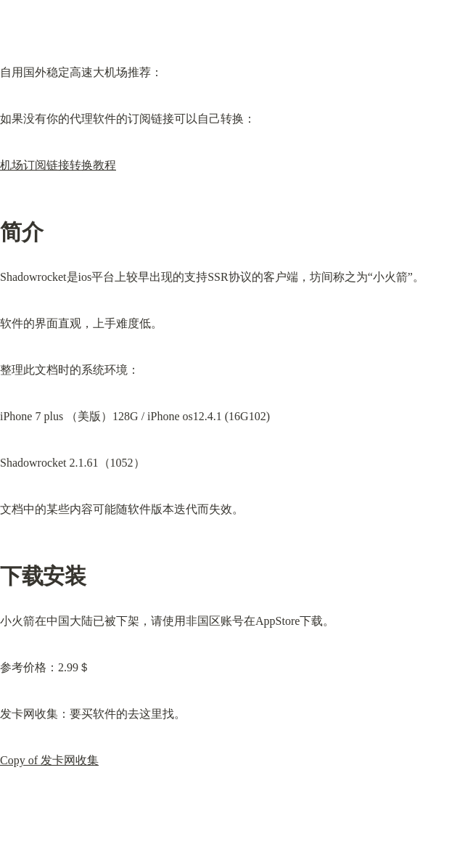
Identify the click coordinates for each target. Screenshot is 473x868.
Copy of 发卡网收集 (49, 760)
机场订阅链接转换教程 (58, 165)
